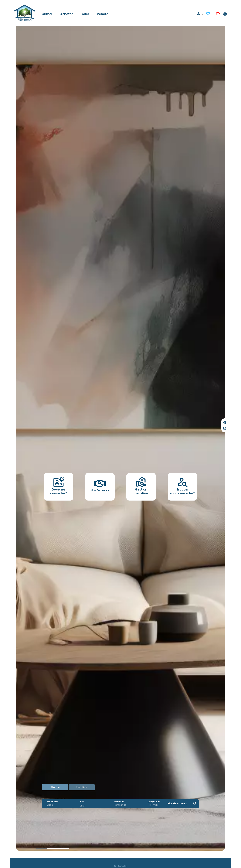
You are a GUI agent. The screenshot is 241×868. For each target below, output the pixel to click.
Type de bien (52, 801)
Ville (82, 801)
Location (82, 786)
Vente (55, 786)
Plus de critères (177, 803)
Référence (119, 801)
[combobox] (59, 804)
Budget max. (152, 801)
